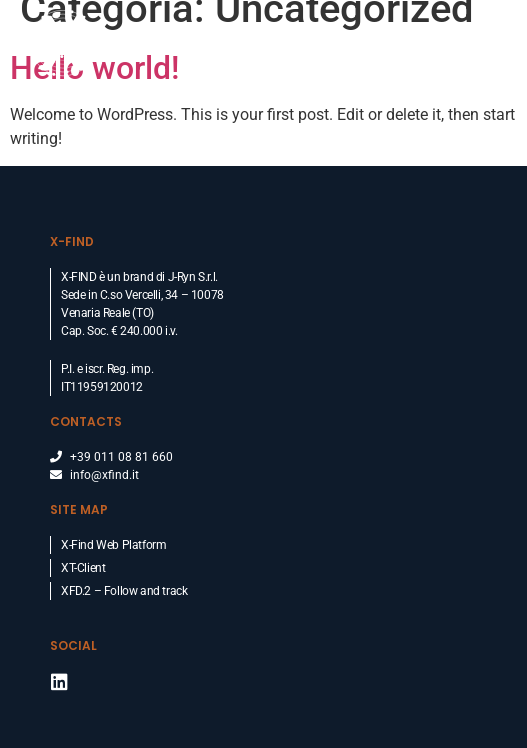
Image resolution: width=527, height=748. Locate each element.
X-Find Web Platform (113, 545)
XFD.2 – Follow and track (124, 591)
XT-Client (83, 568)
